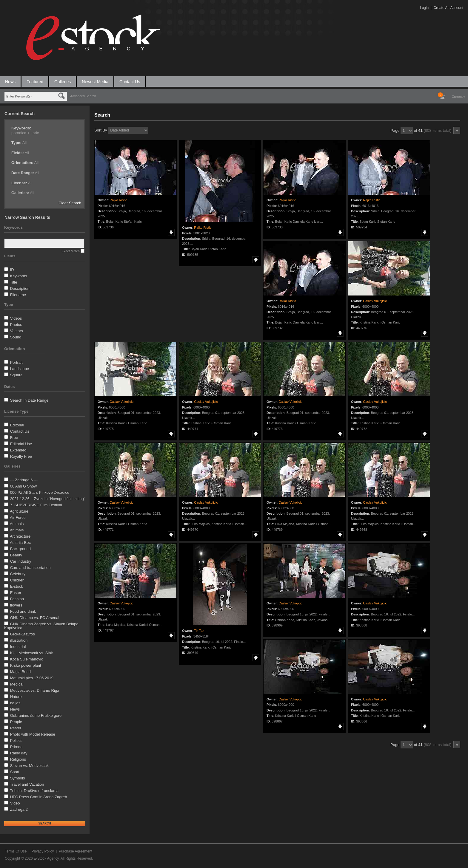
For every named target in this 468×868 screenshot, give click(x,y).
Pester (16, 728)
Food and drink (23, 611)
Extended (18, 450)
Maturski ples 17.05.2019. (32, 678)
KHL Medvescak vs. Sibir (32, 653)
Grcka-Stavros (23, 634)
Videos (16, 318)
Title (13, 282)
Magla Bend (20, 672)
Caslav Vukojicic (375, 301)
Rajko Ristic (118, 200)
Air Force (18, 517)
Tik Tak (199, 631)
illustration (19, 640)
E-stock (17, 586)
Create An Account (448, 8)
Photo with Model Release (33, 734)
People (16, 722)
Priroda (16, 747)
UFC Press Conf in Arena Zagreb (39, 797)
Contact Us (130, 82)
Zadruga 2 (19, 809)
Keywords (19, 276)
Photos (16, 325)
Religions (18, 759)
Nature (16, 697)
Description (20, 288)
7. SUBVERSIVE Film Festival (36, 505)
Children (17, 580)
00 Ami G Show (24, 486)
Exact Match (71, 251)
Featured (35, 82)
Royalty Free (21, 456)
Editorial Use (21, 444)
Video (15, 803)
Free (14, 438)
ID (12, 270)
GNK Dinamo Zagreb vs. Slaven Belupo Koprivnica (41, 626)
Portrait (16, 362)
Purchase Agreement (76, 851)
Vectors (17, 331)
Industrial (18, 647)
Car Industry (21, 561)
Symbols (18, 778)
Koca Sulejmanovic (27, 659)
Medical (17, 684)
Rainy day (19, 753)
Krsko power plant (26, 665)
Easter (16, 593)
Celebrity (18, 574)
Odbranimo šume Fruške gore (36, 715)
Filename (18, 295)
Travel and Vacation (27, 784)
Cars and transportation (30, 568)
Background (20, 549)
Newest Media (95, 82)
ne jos (15, 703)
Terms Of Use (16, 851)
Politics (16, 741)
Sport (15, 772)
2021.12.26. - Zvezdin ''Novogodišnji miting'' (48, 499)
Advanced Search (83, 96)
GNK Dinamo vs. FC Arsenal (35, 618)
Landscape (20, 369)
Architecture (20, 536)
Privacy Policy (43, 851)
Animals (17, 524)
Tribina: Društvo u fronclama (34, 791)
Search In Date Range (29, 400)
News (10, 82)
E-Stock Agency (46, 858)
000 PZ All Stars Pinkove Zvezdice (40, 492)
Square (16, 375)
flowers (16, 605)
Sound (16, 337)
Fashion (17, 599)
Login (424, 8)
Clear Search (70, 203)
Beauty (16, 555)
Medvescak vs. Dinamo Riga (35, 690)
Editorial (17, 425)
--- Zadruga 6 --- (24, 480)
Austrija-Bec (20, 543)
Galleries (63, 82)
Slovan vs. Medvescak (29, 766)
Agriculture (19, 511)
